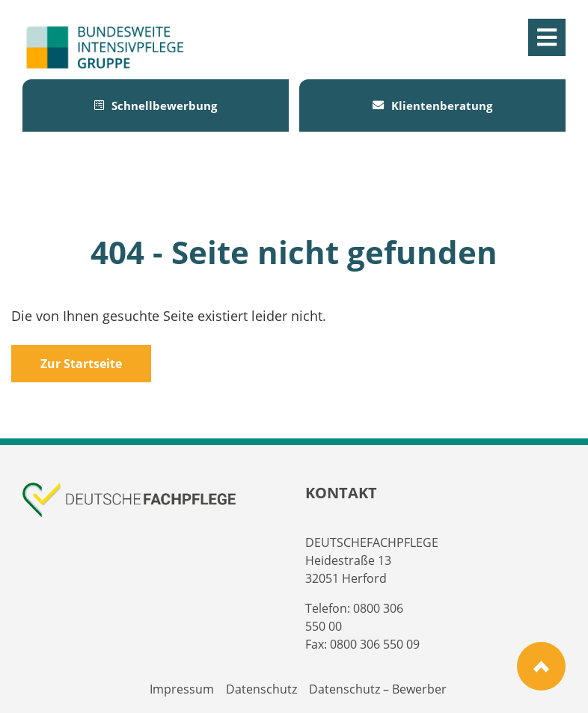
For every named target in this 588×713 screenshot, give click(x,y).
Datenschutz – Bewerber (378, 689)
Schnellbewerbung (156, 105)
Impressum (182, 689)
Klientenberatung (432, 105)
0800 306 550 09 (375, 644)
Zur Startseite (81, 364)
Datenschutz (261, 689)
